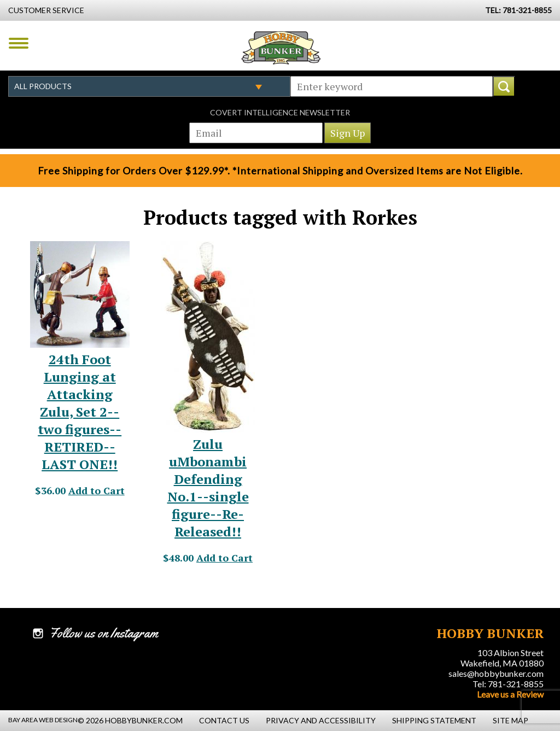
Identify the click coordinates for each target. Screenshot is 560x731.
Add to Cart (97, 490)
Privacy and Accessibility (321, 720)
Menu (19, 43)
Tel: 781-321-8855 (508, 684)
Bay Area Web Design (43, 720)
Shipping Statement (434, 720)
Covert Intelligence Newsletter (280, 112)
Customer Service (46, 10)
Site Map (511, 720)
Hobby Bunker (281, 48)
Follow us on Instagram (104, 633)
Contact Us (224, 720)
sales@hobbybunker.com (496, 673)
